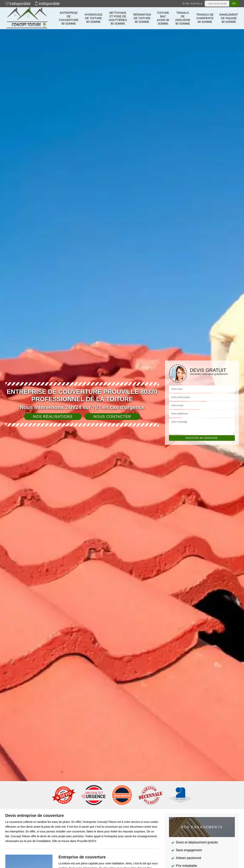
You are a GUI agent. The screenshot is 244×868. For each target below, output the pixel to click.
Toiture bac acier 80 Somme (163, 18)
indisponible (18, 4)
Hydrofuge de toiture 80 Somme (93, 18)
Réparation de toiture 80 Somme (142, 18)
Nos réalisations (53, 417)
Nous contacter (112, 417)
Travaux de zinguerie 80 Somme (183, 18)
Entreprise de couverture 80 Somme (69, 18)
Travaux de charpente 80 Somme (205, 18)
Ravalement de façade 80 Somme (229, 18)
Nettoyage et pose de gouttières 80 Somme (118, 18)
